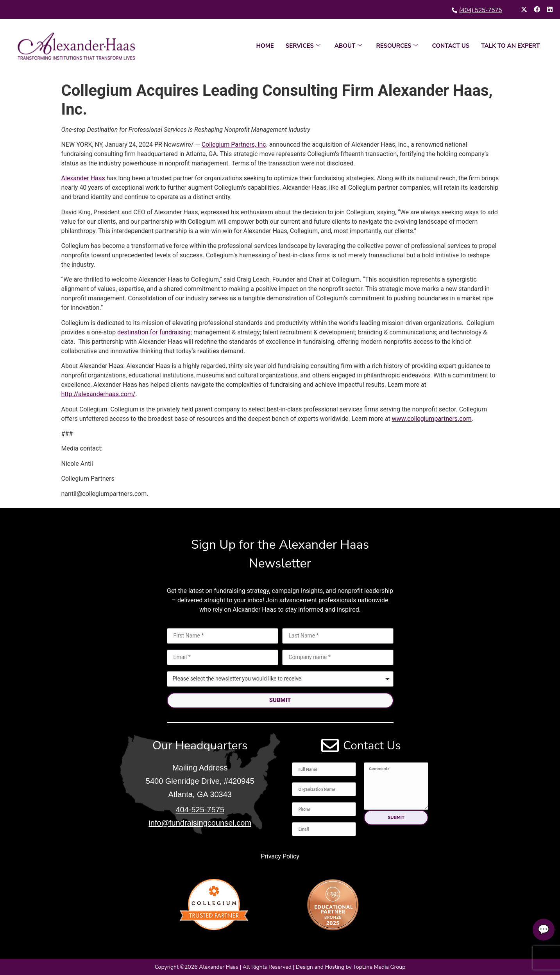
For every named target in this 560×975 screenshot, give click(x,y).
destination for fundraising (154, 332)
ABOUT (348, 46)
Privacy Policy (280, 856)
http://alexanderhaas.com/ (98, 394)
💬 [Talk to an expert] (541, 930)
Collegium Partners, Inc (234, 145)
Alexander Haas (83, 178)
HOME (265, 46)
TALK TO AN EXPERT (510, 46)
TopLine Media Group (379, 967)
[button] (396, 818)
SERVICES (303, 46)
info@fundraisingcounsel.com (200, 823)
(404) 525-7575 (481, 10)
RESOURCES (397, 46)
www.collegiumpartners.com (432, 419)
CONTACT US (451, 46)
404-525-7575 (200, 810)
